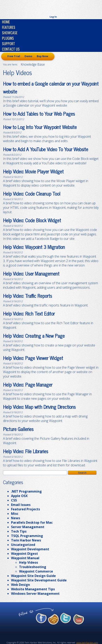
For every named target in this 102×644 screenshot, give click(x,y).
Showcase (10, 33)
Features (9, 27)
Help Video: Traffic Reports (28, 296)
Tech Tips (19, 531)
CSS (14, 500)
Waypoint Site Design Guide (33, 576)
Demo (28, 56)
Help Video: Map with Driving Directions (39, 407)
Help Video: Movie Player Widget (33, 171)
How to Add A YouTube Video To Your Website (46, 149)
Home (6, 22)
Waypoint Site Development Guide (39, 580)
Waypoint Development (30, 549)
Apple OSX (19, 496)
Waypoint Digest (24, 554)
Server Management (28, 527)
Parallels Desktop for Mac (32, 522)
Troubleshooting (33, 567)
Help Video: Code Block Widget (32, 220)
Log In (53, 17)
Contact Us (11, 49)
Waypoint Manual (25, 558)
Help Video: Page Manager (28, 384)
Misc (15, 514)
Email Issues (21, 505)
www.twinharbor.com (87, 642)
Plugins (8, 38)
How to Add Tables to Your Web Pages (39, 114)
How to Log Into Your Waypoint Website (40, 127)
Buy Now (42, 56)
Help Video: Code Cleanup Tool (32, 194)
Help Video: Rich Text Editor (29, 313)
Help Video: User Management (31, 273)
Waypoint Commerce (36, 571)
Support (9, 44)
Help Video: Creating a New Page (34, 336)
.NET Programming (26, 491)
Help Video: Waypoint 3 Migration (34, 247)
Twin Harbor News (26, 540)
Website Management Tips (33, 589)
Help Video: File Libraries (26, 451)
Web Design (20, 585)
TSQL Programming (27, 536)
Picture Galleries (18, 429)
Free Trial (14, 56)
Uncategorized (23, 545)
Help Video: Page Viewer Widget (33, 358)
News (16, 518)
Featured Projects (25, 509)
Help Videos (29, 562)
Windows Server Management (35, 594)
